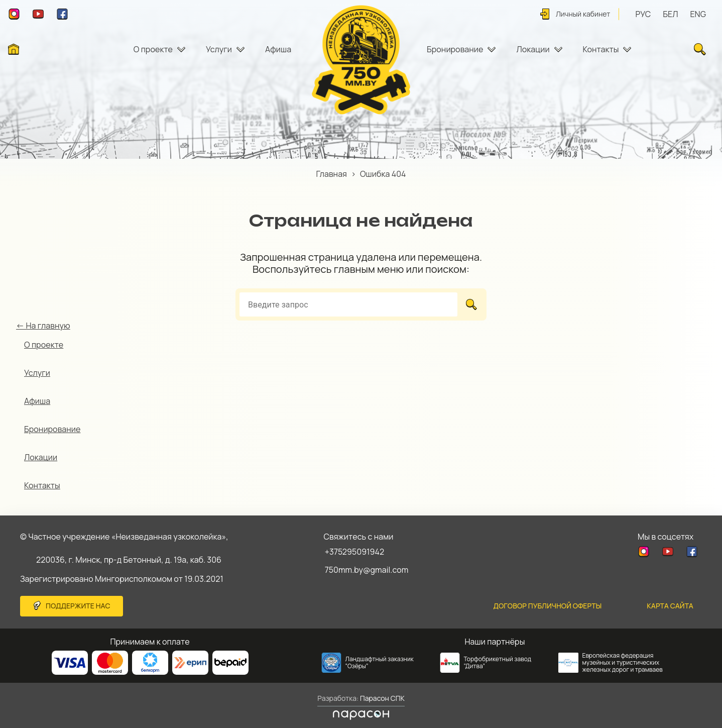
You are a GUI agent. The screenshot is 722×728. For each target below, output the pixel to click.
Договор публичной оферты (548, 606)
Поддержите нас (78, 606)
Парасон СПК (382, 698)
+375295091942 (355, 552)
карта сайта (670, 606)
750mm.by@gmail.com (367, 570)
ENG (698, 14)
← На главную (43, 326)
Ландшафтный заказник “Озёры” (380, 662)
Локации (533, 49)
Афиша (278, 49)
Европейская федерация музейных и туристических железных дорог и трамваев (623, 662)
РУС (643, 14)
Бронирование (455, 49)
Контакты (601, 49)
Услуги (219, 49)
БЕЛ (670, 14)
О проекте (153, 49)
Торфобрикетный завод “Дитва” (498, 662)
